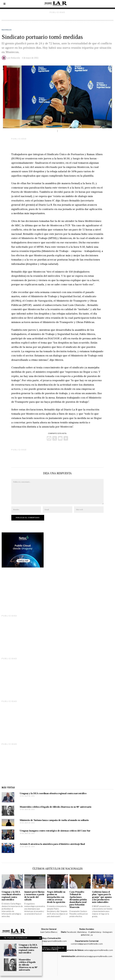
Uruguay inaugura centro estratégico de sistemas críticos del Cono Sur (55, 831)
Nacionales (7, 30)
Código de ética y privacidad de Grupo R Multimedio (49, 949)
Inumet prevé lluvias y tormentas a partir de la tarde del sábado (34, 896)
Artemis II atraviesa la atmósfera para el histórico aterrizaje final (52, 844)
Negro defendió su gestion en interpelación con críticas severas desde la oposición (56, 897)
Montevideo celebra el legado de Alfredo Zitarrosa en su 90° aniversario (56, 807)
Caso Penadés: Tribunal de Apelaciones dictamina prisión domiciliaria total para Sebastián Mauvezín (78, 899)
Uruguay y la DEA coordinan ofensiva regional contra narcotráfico (53, 793)
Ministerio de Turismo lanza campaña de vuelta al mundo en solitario (54, 820)
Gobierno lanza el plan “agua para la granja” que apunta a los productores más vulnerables (102, 897)
